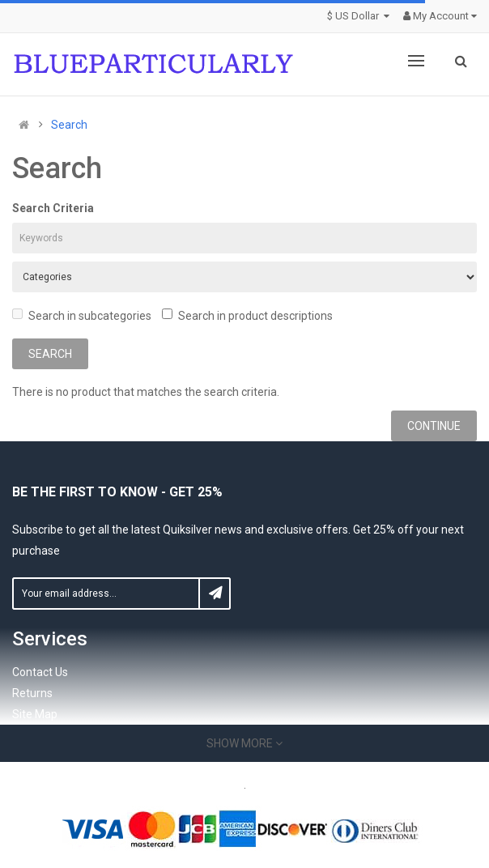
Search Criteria (53, 208)
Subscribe (215, 594)
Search (69, 125)
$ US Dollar (360, 16)
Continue (434, 426)
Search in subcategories (82, 315)
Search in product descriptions (247, 315)
